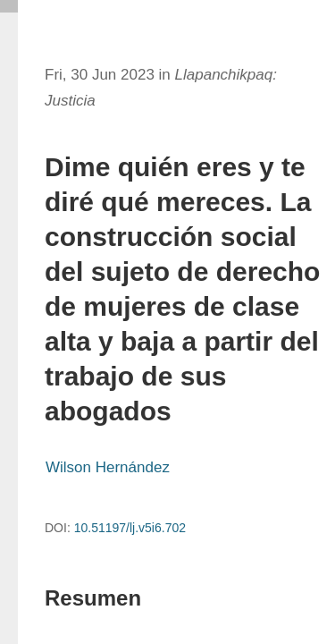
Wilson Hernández (108, 467)
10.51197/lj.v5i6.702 (130, 528)
